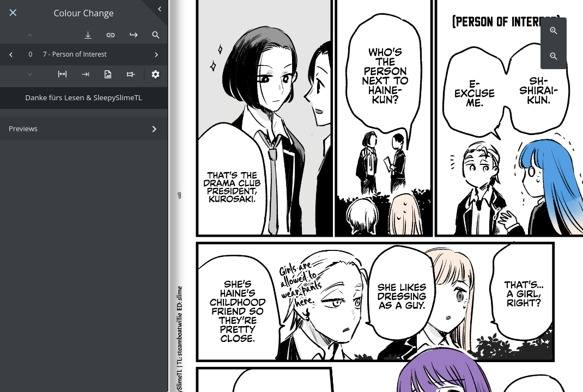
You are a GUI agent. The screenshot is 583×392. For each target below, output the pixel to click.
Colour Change (84, 13)
